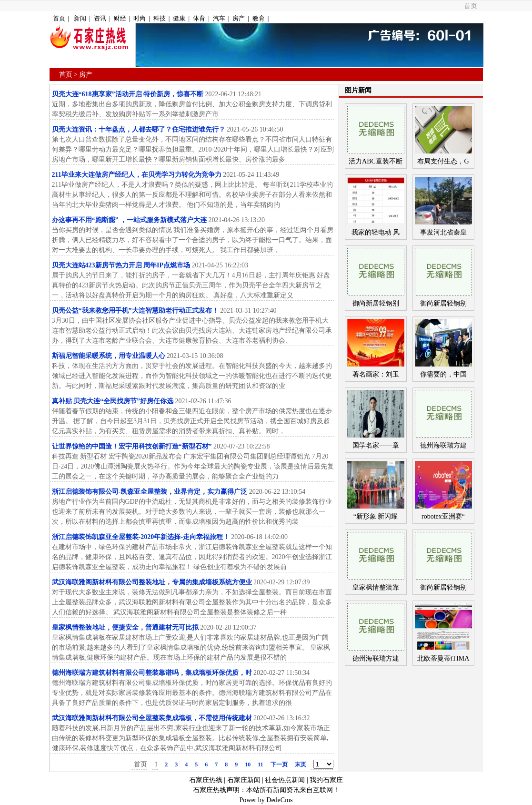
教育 (259, 18)
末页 (301, 764)
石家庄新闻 (244, 780)
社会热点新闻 (285, 780)
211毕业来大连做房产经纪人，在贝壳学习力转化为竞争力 (137, 175)
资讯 (100, 18)
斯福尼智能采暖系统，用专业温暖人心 (109, 356)
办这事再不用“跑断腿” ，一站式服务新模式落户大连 (130, 220)
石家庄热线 (206, 780)
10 (248, 764)
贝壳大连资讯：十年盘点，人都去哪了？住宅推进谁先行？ (139, 129)
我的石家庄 (326, 780)
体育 (199, 18)
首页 (471, 6)
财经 (120, 18)
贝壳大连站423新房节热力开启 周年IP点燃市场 (121, 265)
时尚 (140, 18)
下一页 (279, 764)
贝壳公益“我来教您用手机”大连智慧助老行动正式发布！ (135, 311)
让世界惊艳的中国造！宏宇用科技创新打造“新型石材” (132, 446)
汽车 (219, 18)
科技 (160, 18)
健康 (179, 18)
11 (260, 764)
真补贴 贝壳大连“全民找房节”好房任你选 (113, 401)
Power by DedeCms (266, 800)
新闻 (80, 18)
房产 (239, 18)
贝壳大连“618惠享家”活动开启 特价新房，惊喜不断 (128, 94)
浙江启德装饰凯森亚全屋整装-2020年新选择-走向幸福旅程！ (141, 537)
